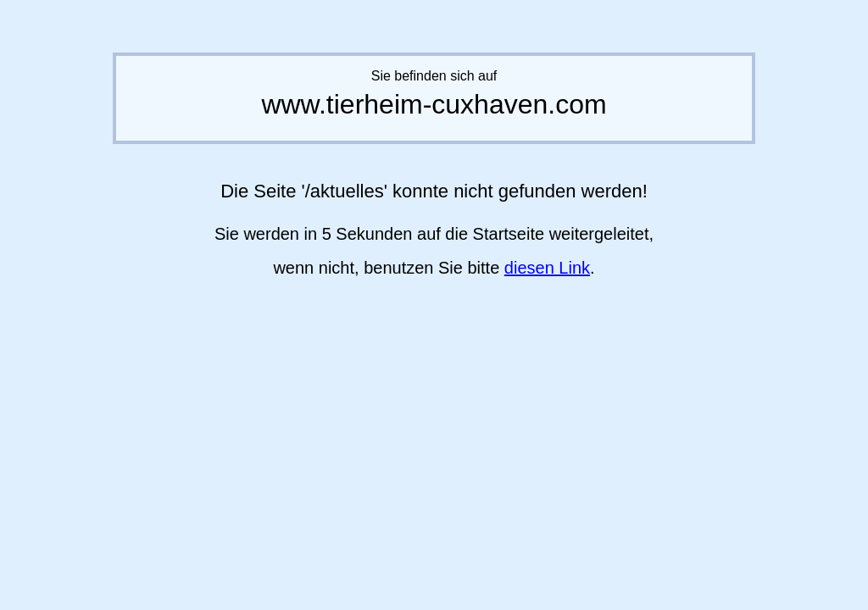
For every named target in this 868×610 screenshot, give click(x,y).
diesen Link (547, 268)
